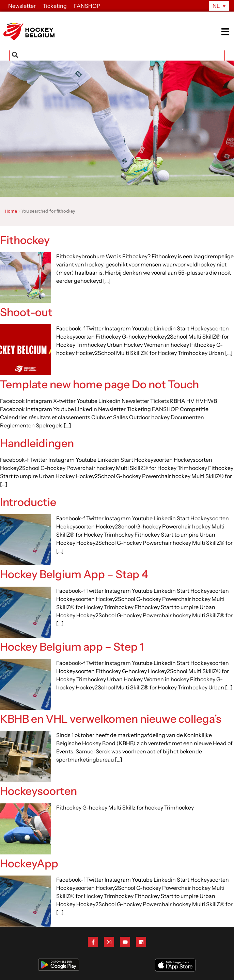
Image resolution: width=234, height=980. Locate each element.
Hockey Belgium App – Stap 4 (74, 574)
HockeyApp (29, 863)
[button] (228, 32)
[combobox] (117, 56)
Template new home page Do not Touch (99, 384)
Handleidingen (37, 443)
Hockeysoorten (38, 791)
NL (216, 6)
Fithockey (25, 240)
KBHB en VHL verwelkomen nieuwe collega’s (111, 719)
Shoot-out (26, 312)
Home (11, 211)
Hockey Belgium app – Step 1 (72, 647)
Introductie (28, 502)
